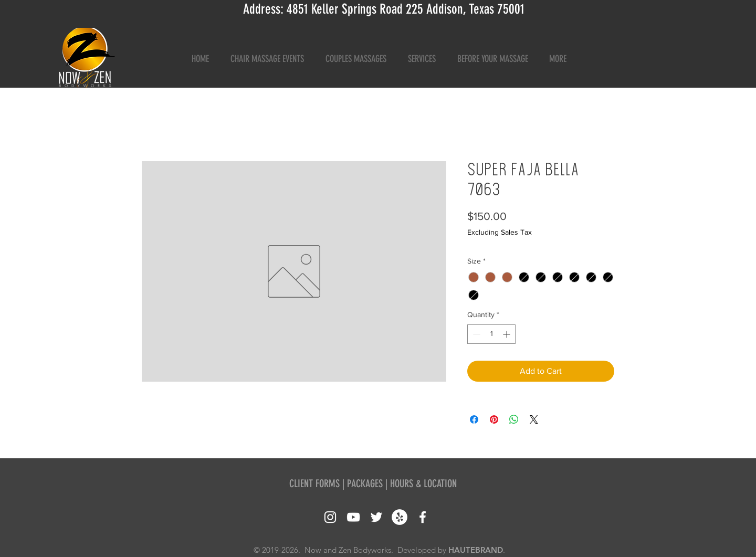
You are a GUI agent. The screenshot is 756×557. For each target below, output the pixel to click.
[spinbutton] (491, 334)
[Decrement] (475, 334)
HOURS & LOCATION (423, 484)
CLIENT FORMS (314, 484)
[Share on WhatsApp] (514, 419)
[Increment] (507, 334)
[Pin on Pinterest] (494, 419)
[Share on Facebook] (474, 419)
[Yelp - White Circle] (400, 517)
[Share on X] (534, 419)
